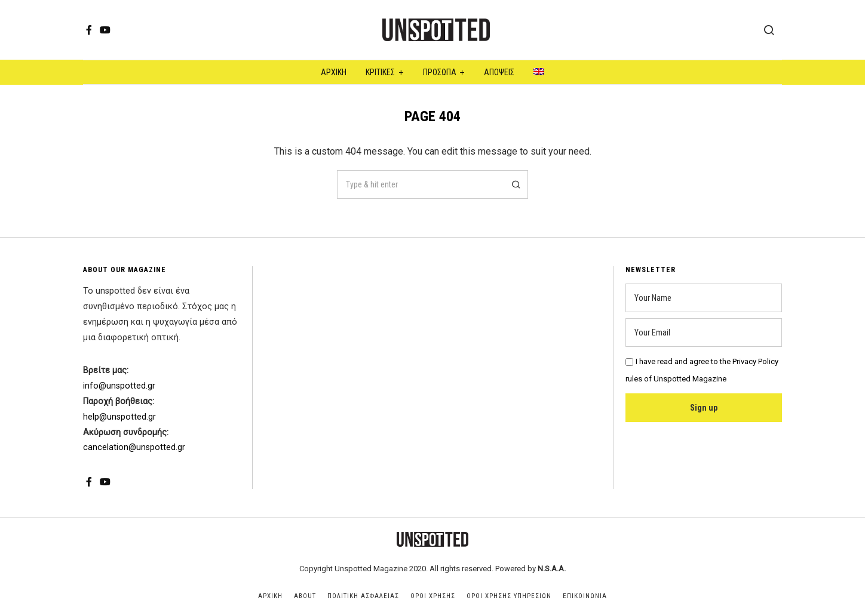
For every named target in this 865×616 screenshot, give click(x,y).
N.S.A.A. (552, 569)
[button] (514, 184)
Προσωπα (440, 72)
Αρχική (334, 72)
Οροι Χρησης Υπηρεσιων (509, 596)
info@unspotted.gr (119, 386)
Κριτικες (380, 72)
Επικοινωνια (585, 596)
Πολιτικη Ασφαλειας (363, 596)
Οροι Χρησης (433, 596)
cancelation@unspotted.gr (134, 447)
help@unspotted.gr (119, 417)
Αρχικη (270, 596)
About (305, 596)
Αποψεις (499, 72)
